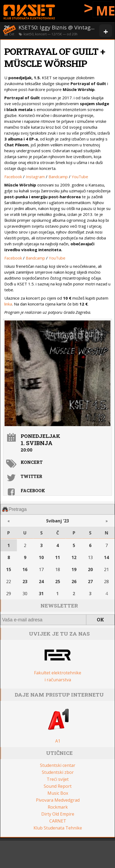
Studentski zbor (58, 772)
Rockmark (58, 807)
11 (58, 557)
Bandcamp (58, 177)
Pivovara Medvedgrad (58, 800)
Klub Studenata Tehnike (58, 828)
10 (41, 557)
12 (74, 557)
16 (25, 569)
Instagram (35, 177)
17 (41, 569)
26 (74, 582)
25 (58, 582)
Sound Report (58, 786)
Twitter (31, 476)
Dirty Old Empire (58, 814)
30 (25, 594)
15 (9, 569)
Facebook (13, 177)
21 (106, 569)
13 (90, 557)
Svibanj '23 (58, 521)
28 (106, 582)
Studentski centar (58, 765)
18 (58, 569)
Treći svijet (58, 779)
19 (74, 569)
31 (41, 594)
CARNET (58, 821)
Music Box (58, 793)
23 (25, 582)
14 (106, 557)
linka (8, 304)
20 (90, 569)
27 (90, 582)
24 (41, 582)
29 (9, 594)
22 (9, 582)
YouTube (80, 177)
